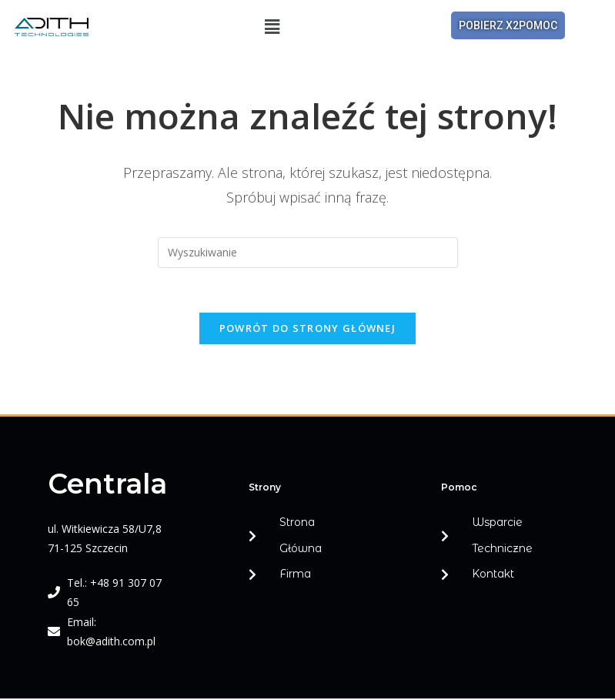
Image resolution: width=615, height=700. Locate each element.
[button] (272, 26)
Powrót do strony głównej (307, 330)
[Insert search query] (308, 253)
